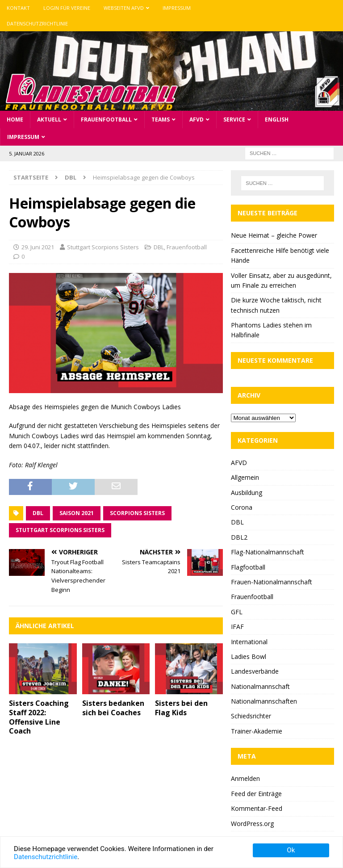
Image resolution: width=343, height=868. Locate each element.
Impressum (177, 8)
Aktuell (49, 120)
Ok (291, 850)
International (249, 642)
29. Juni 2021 (38, 247)
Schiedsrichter (251, 716)
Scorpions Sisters (137, 513)
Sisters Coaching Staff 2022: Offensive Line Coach (39, 717)
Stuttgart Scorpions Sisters (103, 247)
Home (15, 120)
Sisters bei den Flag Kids (181, 708)
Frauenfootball (106, 120)
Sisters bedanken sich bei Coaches (113, 708)
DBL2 (239, 537)
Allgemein (245, 477)
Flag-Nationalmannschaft (268, 552)
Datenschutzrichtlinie (37, 23)
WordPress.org (252, 824)
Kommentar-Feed (257, 808)
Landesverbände (255, 671)
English (277, 120)
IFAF (237, 627)
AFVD (197, 120)
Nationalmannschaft (260, 686)
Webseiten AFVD (124, 8)
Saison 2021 (77, 513)
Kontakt (18, 8)
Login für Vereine (67, 8)
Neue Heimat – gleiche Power (274, 235)
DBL (159, 247)
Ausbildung (247, 493)
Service (234, 120)
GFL (237, 612)
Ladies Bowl (249, 656)
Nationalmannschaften (264, 701)
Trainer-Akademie (257, 731)
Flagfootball (248, 567)
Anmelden (245, 778)
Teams (161, 120)
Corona (242, 507)
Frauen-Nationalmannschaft (272, 582)
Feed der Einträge (256, 794)
